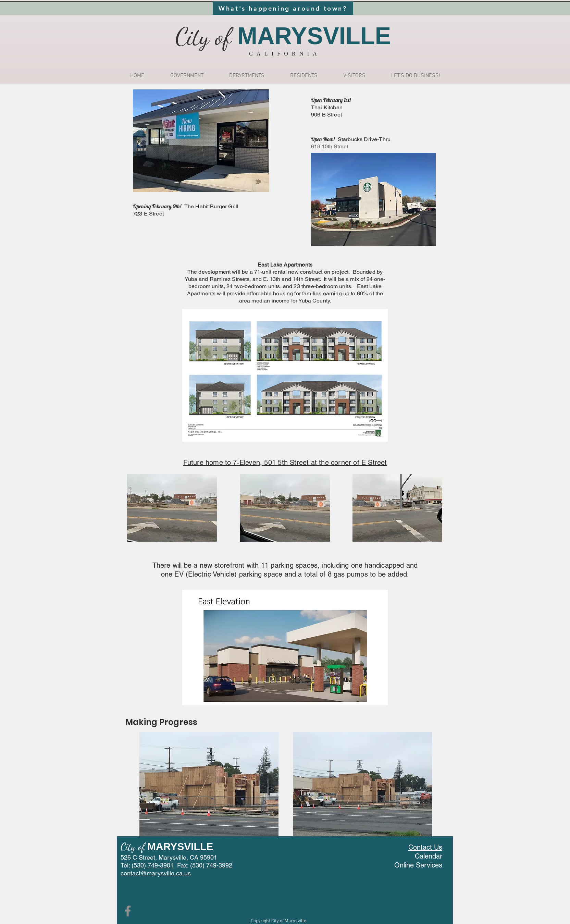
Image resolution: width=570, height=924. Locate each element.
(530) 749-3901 (153, 865)
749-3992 (219, 865)
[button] (187, 76)
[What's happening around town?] (283, 8)
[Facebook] (128, 911)
